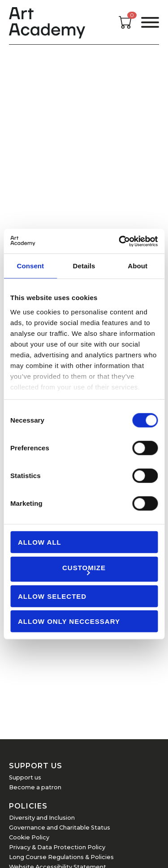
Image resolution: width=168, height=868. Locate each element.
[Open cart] (125, 26)
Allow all (40, 542)
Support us (25, 777)
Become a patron (35, 787)
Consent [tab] (30, 266)
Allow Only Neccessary (69, 621)
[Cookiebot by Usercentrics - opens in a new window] (120, 241)
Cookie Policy (29, 837)
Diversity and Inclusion (42, 818)
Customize (84, 569)
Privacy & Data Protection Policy (57, 847)
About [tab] (138, 266)
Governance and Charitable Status (60, 828)
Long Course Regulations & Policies (61, 857)
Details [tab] (84, 266)
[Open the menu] (150, 22)
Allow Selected (52, 596)
